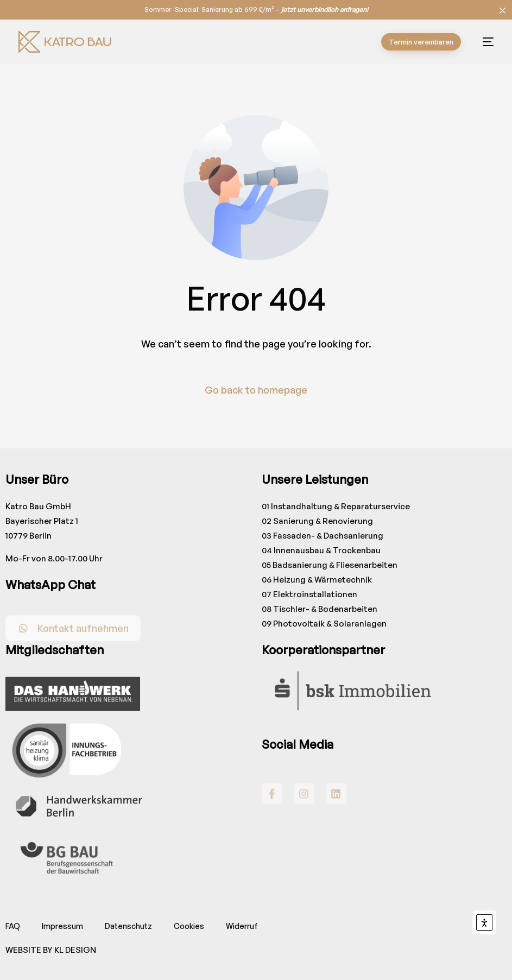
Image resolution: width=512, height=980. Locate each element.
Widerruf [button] (242, 926)
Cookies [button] (189, 926)
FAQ (13, 926)
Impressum (62, 926)
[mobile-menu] (483, 42)
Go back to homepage (256, 390)
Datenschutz (128, 926)
